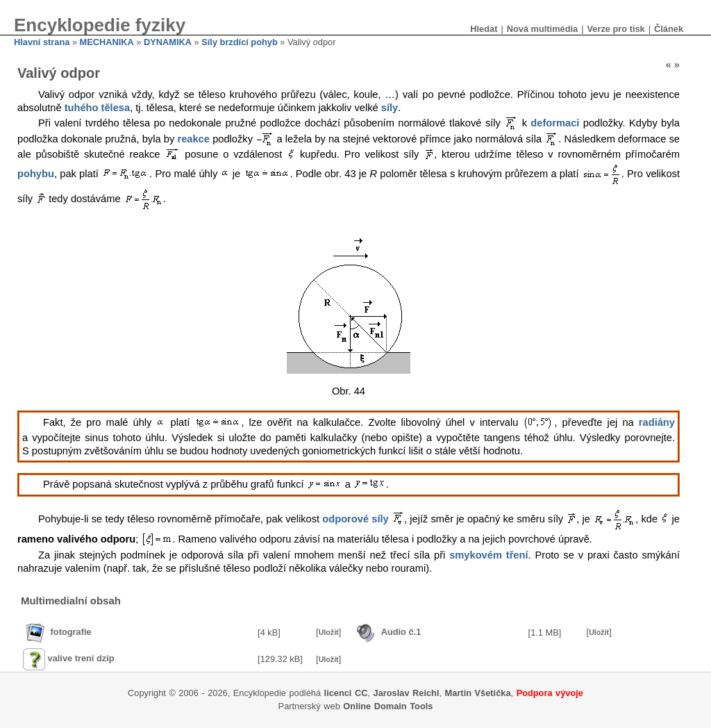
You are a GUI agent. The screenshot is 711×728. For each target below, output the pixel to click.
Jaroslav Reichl (407, 693)
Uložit (329, 632)
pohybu (36, 173)
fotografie (71, 632)
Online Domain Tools (388, 706)
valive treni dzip (81, 658)
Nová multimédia (542, 29)
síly (390, 108)
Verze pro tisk (616, 29)
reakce (193, 139)
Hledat (484, 29)
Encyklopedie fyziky (100, 25)
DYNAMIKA (168, 42)
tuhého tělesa (97, 108)
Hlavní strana (42, 42)
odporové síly (355, 518)
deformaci (555, 123)
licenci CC (346, 693)
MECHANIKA (107, 42)
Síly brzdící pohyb (240, 42)
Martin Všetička (478, 693)
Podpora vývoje (550, 693)
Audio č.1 (401, 632)
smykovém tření (488, 555)
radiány (657, 422)
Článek (669, 29)
